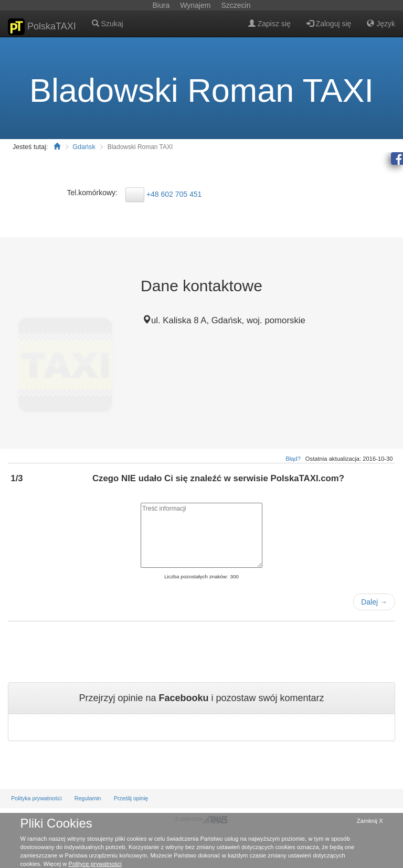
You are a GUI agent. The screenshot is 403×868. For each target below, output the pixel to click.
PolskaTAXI (42, 27)
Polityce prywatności (95, 864)
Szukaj (108, 24)
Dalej (374, 602)
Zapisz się (269, 24)
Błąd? (293, 459)
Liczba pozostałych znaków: (196, 576)
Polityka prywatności (36, 798)
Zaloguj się (329, 24)
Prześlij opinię (131, 798)
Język (381, 24)
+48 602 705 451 (174, 194)
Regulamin (88, 798)
